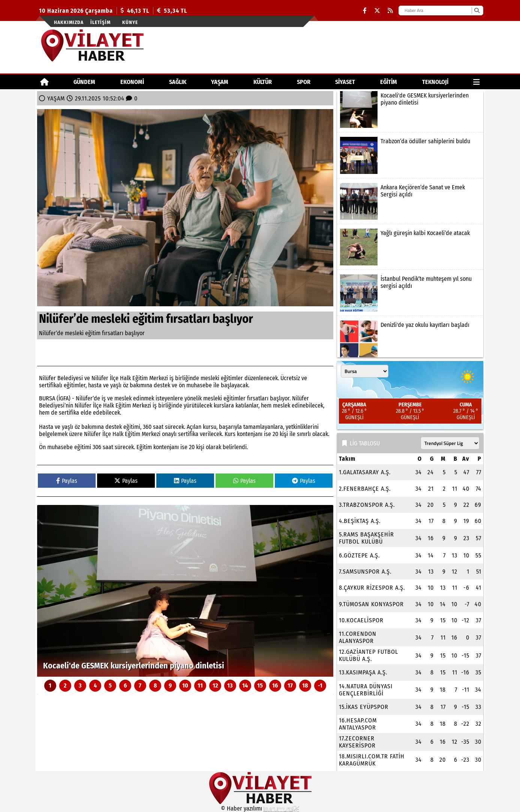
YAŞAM (220, 82)
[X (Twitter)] (377, 11)
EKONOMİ (132, 82)
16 (275, 685)
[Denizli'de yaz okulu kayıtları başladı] (410, 339)
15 (260, 685)
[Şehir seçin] (365, 371)
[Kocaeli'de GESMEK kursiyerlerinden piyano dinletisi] (185, 591)
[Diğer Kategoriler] (477, 82)
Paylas (67, 481)
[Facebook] (365, 11)
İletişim (100, 22)
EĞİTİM (389, 82)
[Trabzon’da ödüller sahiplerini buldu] (410, 155)
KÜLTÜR (263, 82)
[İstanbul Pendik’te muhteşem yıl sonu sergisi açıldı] (410, 293)
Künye (130, 22)
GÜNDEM (84, 82)
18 (305, 685)
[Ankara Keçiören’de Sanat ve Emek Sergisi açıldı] (410, 201)
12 (215, 685)
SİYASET (345, 82)
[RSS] (390, 11)
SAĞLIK (178, 82)
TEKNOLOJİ (435, 82)
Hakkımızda (69, 22)
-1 (320, 685)
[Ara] (477, 10)
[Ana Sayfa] (44, 82)
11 (200, 685)
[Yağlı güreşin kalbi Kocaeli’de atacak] (410, 247)
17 (290, 685)
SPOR (304, 82)
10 (185, 685)
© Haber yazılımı (260, 808)
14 (245, 685)
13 (230, 685)
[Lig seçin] (450, 443)
